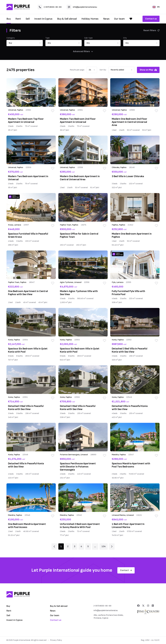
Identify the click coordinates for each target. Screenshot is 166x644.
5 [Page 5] (88, 546)
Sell (28, 19)
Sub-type (88, 38)
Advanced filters (83, 51)
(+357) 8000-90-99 (50, 7)
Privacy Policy (56, 640)
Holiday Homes (90, 19)
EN (156, 7)
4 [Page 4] (81, 546)
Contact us (151, 19)
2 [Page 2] (68, 546)
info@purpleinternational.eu (82, 7)
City (125, 38)
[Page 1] (54, 546)
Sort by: (103, 70)
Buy (9, 19)
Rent (18, 19)
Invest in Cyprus (43, 19)
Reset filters (151, 30)
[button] (25, 43)
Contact (126, 570)
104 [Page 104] (104, 546)
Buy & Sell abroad (67, 19)
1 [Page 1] (61, 546)
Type (47, 38)
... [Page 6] (95, 546)
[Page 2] (112, 546)
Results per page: (77, 70)
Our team (119, 19)
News (106, 19)
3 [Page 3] (75, 546)
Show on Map (148, 70)
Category (11, 38)
